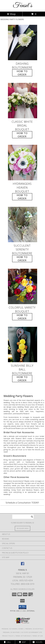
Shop (11, 14)
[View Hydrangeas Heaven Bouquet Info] (23, 163)
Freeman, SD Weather (11, 632)
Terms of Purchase (23, 636)
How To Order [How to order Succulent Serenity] (22, 259)
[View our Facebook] (23, 565)
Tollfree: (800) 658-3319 (22, 584)
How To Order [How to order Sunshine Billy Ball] (22, 379)
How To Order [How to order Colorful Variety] (22, 317)
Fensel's (22, 6)
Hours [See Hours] (37, 642)
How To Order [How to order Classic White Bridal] (22, 135)
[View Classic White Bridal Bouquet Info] (23, 101)
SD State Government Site (32, 632)
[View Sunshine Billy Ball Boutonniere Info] (23, 344)
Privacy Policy (8, 636)
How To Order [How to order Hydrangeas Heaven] (22, 197)
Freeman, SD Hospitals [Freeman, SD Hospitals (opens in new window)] (34, 629)
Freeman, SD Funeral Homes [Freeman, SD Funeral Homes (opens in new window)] (13, 629)
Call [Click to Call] (7, 642)
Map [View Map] (23, 642)
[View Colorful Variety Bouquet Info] (23, 286)
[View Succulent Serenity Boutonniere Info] (23, 224)
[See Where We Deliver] (23, 528)
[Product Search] (23, 517)
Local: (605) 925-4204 (23, 580)
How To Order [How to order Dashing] (22, 73)
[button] (22, 607)
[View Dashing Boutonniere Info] (23, 42)
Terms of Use (38, 636)
